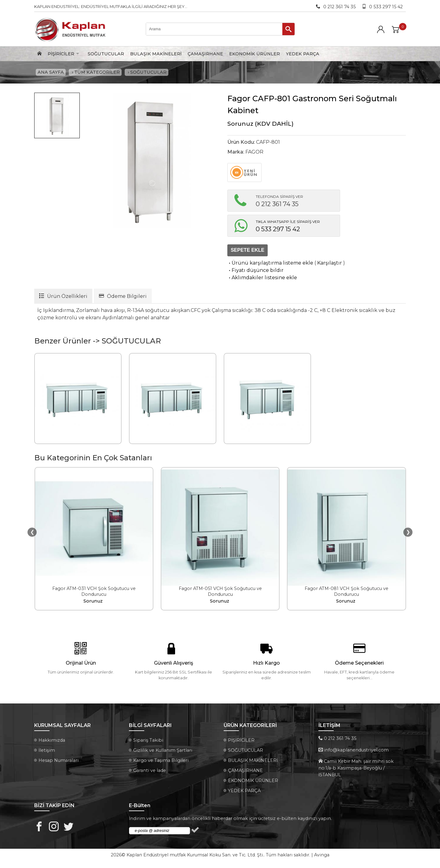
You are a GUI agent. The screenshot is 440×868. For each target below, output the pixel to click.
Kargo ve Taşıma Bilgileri (161, 762)
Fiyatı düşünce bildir (255, 272)
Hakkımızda (52, 742)
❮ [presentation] (32, 534)
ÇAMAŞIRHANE (205, 54)
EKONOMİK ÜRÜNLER (255, 54)
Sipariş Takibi (148, 742)
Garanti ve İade (150, 772)
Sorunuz (240, 125)
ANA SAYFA (51, 73)
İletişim (47, 752)
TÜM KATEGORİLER (97, 73)
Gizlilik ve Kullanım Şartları (163, 752)
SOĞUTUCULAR (106, 54)
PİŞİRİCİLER (61, 54)
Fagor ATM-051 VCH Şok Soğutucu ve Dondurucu (220, 593)
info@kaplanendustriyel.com (356, 751)
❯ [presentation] (408, 534)
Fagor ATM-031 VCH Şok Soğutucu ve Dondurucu (94, 593)
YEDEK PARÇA (303, 54)
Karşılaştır (330, 264)
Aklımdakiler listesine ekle (262, 279)
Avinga (322, 857)
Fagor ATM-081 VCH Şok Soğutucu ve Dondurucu (346, 593)
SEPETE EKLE (248, 252)
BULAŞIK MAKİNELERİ (156, 54)
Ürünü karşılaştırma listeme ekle (270, 264)
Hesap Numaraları (59, 762)
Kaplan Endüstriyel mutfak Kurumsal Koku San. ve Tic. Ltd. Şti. (195, 857)
